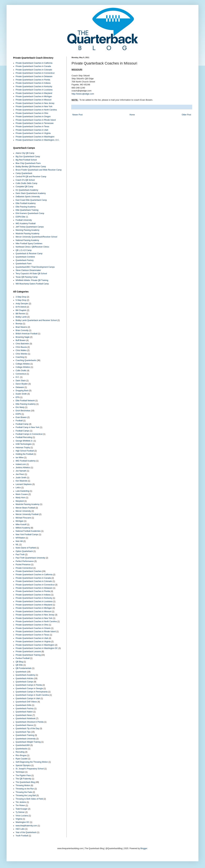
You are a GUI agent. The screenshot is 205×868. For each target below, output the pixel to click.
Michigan (20, 521)
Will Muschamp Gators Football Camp (32, 284)
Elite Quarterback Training (27, 210)
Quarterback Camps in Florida (29, 685)
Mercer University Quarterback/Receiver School (36, 237)
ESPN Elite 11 (22, 217)
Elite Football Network (25, 401)
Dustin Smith (21, 394)
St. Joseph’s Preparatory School (30, 769)
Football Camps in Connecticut (29, 434)
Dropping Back (22, 391)
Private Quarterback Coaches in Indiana (33, 83)
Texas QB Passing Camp (27, 277)
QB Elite (19, 665)
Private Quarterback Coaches (28, 571)
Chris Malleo (21, 350)
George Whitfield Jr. (24, 441)
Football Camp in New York (27, 427)
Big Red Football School (26, 160)
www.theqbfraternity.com (26, 826)
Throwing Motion (23, 785)
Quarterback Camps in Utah (28, 698)
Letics (18, 488)
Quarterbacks (22, 749)
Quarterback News (24, 715)
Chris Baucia (21, 347)
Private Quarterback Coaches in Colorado (34, 70)
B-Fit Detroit (21, 307)
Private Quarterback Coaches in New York (34, 107)
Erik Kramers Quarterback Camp (30, 213)
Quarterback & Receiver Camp (29, 254)
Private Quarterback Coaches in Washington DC (37, 648)
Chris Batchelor (22, 344)
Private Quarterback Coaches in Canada (33, 66)
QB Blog (19, 662)
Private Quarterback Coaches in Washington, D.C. (38, 140)
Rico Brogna (21, 755)
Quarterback (21, 672)
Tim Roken (20, 805)
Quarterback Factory (25, 260)
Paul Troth (20, 555)
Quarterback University (26, 739)
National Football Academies (28, 531)
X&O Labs (20, 829)
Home (132, 115)
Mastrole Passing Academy (27, 234)
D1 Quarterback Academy (27, 190)
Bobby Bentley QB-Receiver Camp (31, 167)
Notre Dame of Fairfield (26, 548)
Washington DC (22, 822)
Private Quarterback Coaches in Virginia (33, 133)
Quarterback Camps (24, 682)
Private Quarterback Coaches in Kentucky (34, 86)
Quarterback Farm (24, 264)
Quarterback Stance (24, 725)
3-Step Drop (21, 297)
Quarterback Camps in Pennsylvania (32, 692)
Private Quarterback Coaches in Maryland (34, 93)
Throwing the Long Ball (26, 795)
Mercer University (23, 511)
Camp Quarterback (24, 173)
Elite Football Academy (26, 203)
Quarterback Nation (24, 712)
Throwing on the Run (25, 789)
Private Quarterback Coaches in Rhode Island (36, 120)
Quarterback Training (25, 735)
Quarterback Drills (23, 705)
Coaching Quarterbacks (26, 360)
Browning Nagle (23, 337)
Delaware (20, 387)
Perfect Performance (25, 561)
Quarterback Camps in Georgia (29, 688)
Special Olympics (23, 765)
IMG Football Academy (26, 461)
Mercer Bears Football (25, 508)
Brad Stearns (21, 327)
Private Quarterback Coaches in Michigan (34, 96)
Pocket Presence (23, 565)
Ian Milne (20, 458)
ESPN (18, 414)
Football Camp (22, 424)
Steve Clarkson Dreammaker (28, 270)
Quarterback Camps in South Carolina (32, 695)
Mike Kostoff (21, 525)
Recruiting (20, 752)
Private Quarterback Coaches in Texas (32, 127)
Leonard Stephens (24, 484)
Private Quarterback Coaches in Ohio (32, 113)
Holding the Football (24, 454)
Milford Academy (23, 528)
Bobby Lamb (21, 317)
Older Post (186, 115)
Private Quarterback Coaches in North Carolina (36, 110)
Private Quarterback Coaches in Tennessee (35, 123)
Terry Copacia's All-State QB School (31, 274)
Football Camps (22, 431)
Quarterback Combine (25, 257)
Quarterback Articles (24, 678)
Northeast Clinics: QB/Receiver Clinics (32, 247)
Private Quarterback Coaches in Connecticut (35, 73)
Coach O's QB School (25, 180)
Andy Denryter (22, 304)
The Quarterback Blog (25, 782)
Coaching (20, 357)
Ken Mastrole (21, 481)
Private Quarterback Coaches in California (34, 63)
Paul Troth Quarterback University (30, 558)
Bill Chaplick (21, 310)
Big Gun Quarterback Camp (28, 157)
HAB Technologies (24, 444)
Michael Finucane (23, 518)
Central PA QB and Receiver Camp (31, 177)
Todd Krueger (22, 809)
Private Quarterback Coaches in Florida (33, 80)
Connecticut (21, 374)
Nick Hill (19, 541)
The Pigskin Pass (23, 775)
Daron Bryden (22, 384)
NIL (17, 545)
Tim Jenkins (21, 802)
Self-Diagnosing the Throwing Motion (32, 762)
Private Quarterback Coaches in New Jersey (35, 103)
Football (19, 421)
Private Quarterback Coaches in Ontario (33, 628)
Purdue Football (23, 658)
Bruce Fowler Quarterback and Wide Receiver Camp (39, 170)
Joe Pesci (20, 474)
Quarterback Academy (25, 675)
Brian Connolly (22, 330)
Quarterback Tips (23, 732)
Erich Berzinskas (23, 411)
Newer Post (77, 115)
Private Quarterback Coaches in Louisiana (34, 90)
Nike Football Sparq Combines (29, 244)
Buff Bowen (21, 340)
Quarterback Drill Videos (26, 702)
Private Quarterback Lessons (28, 652)
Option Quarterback (24, 551)
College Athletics (23, 367)
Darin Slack (21, 381)
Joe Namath (21, 471)
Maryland (20, 501)
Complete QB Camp (24, 187)
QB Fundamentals (24, 668)
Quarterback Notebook (26, 718)
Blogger (144, 848)
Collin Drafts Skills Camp (26, 183)
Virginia (19, 819)
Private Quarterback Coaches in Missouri (33, 100)
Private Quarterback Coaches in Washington (35, 137)
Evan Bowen (21, 417)
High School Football (25, 451)
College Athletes (23, 364)
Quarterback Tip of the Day (27, 729)
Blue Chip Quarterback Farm (28, 163)
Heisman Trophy (23, 448)
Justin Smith (21, 478)
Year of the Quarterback (26, 832)
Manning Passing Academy (27, 230)
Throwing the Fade (24, 792)
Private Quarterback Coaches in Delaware (34, 76)
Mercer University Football (27, 514)
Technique (20, 772)
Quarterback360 (23, 745)
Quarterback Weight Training (28, 742)
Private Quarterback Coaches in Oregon (33, 117)
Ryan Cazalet (22, 759)
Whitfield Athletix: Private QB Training (32, 280)
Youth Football (22, 836)
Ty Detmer (20, 812)
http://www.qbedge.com (83, 94)
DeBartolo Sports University (28, 197)
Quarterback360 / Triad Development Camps (35, 267)
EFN (18, 397)
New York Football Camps (27, 535)
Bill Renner (20, 314)
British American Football (27, 334)
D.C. (18, 377)
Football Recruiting (24, 437)
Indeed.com (21, 464)
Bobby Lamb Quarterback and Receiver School (36, 320)
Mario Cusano (22, 494)
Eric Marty (20, 407)
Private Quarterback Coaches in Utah (32, 130)
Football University (24, 220)
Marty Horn (20, 498)
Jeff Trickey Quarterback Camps (30, 227)
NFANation (20, 538)
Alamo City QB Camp (25, 153)
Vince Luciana (22, 816)
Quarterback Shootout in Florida (30, 722)
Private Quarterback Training (28, 655)
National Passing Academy (27, 240)
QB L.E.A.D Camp (24, 250)
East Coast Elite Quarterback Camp (31, 200)
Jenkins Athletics (23, 468)
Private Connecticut (24, 568)
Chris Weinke (21, 354)
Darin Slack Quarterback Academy (31, 193)
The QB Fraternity (23, 779)
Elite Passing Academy (26, 207)
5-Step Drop (21, 300)
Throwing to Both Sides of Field (29, 799)
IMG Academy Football (26, 224)
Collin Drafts (21, 371)
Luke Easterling (22, 491)
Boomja (19, 324)
